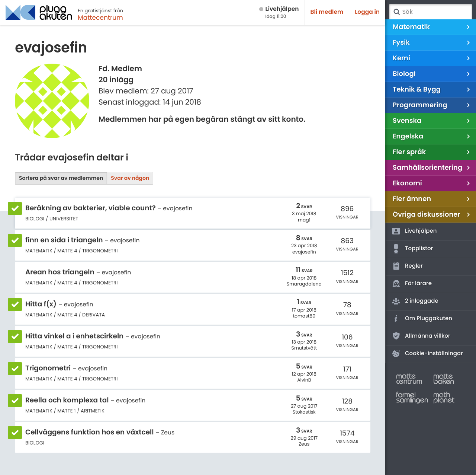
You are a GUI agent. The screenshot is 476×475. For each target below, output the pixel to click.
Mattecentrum (100, 17)
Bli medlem (327, 12)
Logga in (367, 12)
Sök (396, 12)
